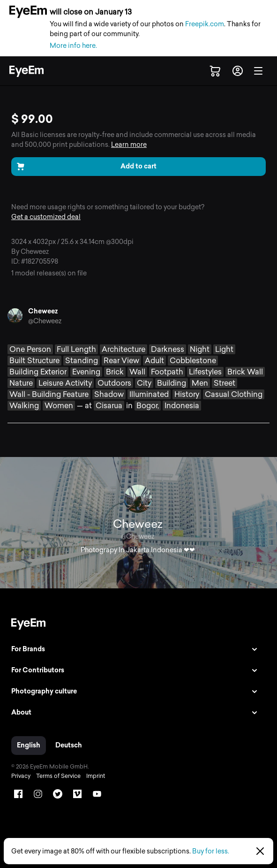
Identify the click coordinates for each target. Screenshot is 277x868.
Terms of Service (58, 776)
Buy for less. (211, 851)
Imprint (96, 776)
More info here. (73, 46)
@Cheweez (45, 321)
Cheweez (43, 311)
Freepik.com (205, 24)
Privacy (21, 776)
